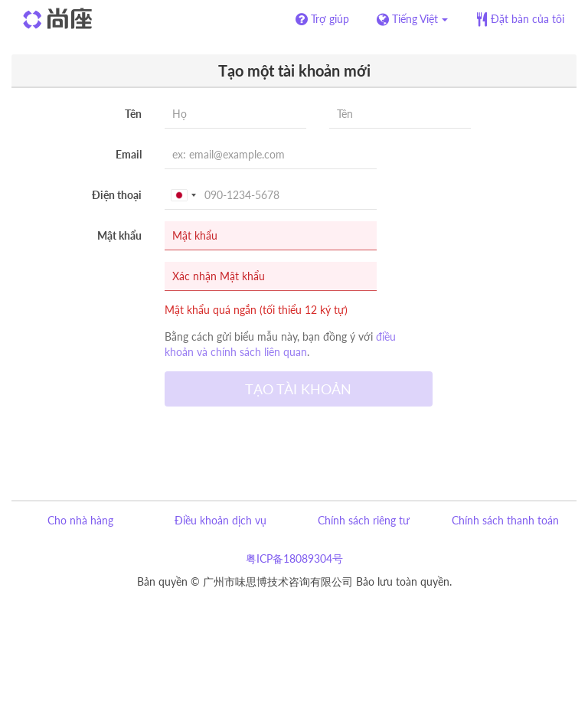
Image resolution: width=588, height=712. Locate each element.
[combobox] (183, 195)
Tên (133, 114)
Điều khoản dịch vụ (220, 520)
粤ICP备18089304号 (294, 558)
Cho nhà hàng (80, 520)
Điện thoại (117, 195)
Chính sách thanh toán (505, 520)
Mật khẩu (119, 235)
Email (129, 154)
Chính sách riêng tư (364, 520)
